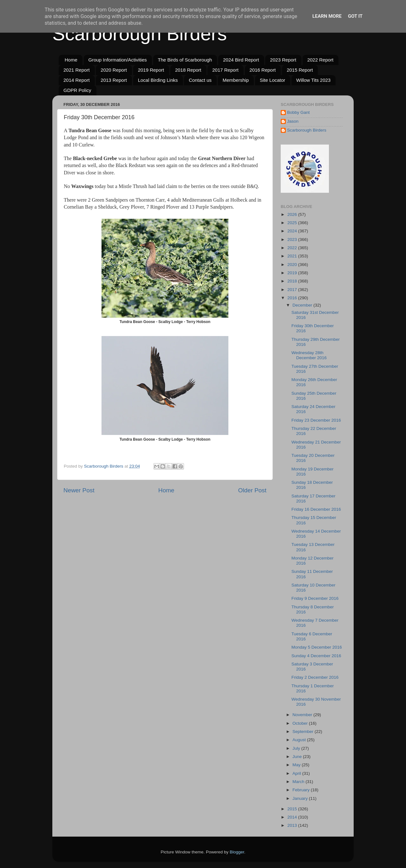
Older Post (252, 490)
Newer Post (79, 490)
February (302, 790)
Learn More (327, 16)
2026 (293, 214)
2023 (293, 240)
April (297, 773)
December (303, 305)
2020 (293, 265)
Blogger (237, 852)
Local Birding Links (158, 80)
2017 (293, 290)
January (301, 798)
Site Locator (272, 80)
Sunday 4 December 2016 (316, 656)
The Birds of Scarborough (185, 60)
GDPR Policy (77, 90)
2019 (293, 273)
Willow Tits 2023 (313, 80)
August (300, 740)
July (297, 748)
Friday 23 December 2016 (316, 420)
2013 (293, 825)
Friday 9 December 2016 (315, 598)
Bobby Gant (298, 112)
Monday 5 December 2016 (317, 647)
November (303, 715)
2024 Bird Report (241, 60)
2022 (293, 248)
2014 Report (77, 80)
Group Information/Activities (118, 60)
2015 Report (300, 70)
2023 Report (283, 60)
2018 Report (188, 70)
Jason (293, 121)
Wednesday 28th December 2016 (309, 355)
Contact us (200, 80)
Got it (355, 16)
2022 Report (321, 60)
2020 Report (114, 70)
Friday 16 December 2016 (316, 509)
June (298, 757)
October (301, 723)
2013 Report (114, 80)
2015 (293, 809)
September (304, 732)
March (299, 782)
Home (71, 60)
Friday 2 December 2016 (315, 677)
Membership (236, 80)
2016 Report (263, 70)
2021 (293, 256)
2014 (293, 817)
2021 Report (77, 70)
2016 (293, 298)
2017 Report (225, 70)
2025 (293, 223)
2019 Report (151, 70)
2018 (293, 281)
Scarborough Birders (140, 34)
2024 (293, 231)
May (297, 765)
